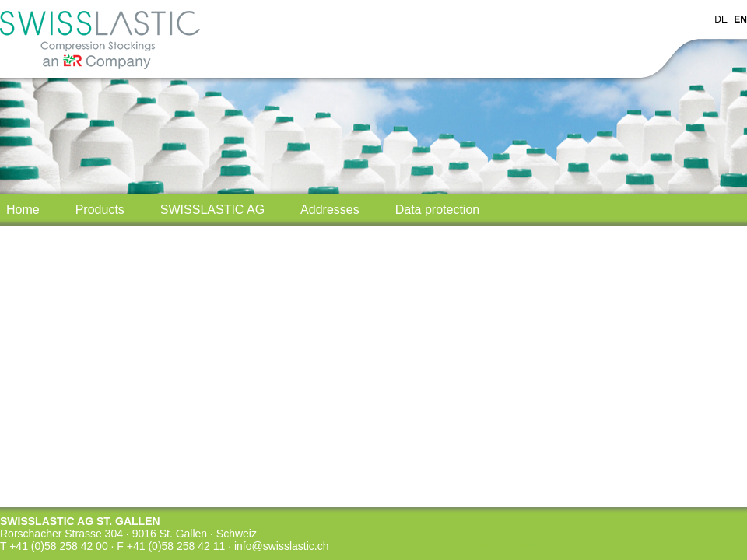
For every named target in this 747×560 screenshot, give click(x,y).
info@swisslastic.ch (282, 546)
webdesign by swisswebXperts (523, 546)
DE (721, 19)
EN (740, 19)
